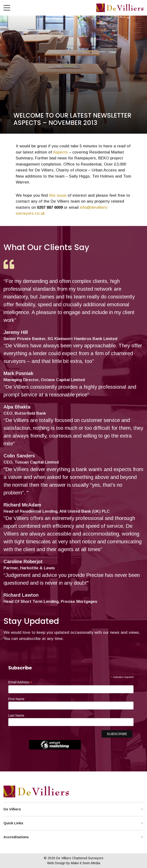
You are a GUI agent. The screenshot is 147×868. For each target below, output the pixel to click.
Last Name (16, 715)
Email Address (20, 682)
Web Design (56, 863)
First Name (16, 699)
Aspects (60, 152)
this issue (58, 195)
